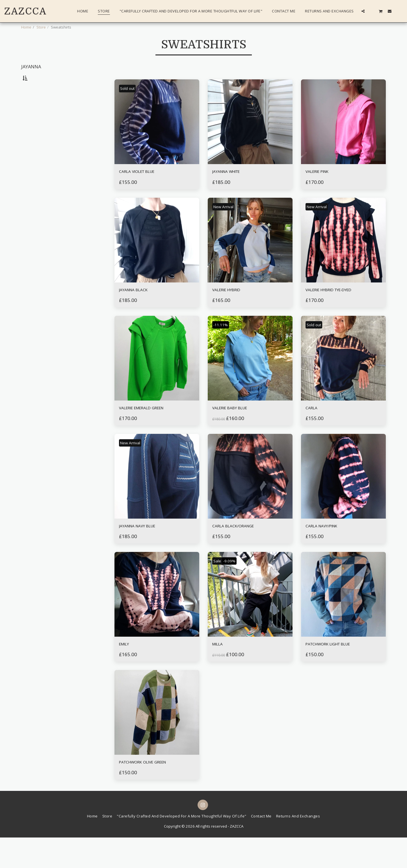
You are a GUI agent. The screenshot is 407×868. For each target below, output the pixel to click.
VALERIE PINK (323, 187)
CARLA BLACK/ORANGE (243, 550)
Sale (219, 586)
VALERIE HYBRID (234, 308)
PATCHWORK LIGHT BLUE (340, 670)
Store (41, 27)
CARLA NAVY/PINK (329, 550)
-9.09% (235, 586)
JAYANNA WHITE (234, 187)
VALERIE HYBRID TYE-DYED (341, 308)
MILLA (221, 670)
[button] (363, 11)
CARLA (314, 429)
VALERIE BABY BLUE (239, 429)
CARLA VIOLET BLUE (146, 187)
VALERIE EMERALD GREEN (153, 429)
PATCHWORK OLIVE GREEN (154, 791)
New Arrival (227, 224)
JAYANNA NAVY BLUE (147, 550)
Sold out (130, 103)
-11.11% (223, 344)
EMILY (127, 670)
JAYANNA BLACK (140, 308)
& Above (41, 167)
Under (39, 145)
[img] (157, 136)
